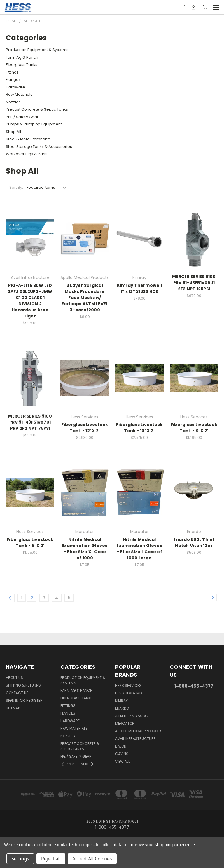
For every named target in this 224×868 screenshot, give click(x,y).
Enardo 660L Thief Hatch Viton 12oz (194, 543)
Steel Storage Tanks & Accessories (39, 147)
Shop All (13, 132)
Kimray (121, 701)
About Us (14, 678)
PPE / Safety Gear (22, 117)
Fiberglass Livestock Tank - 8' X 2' (194, 428)
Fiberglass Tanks (22, 65)
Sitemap (13, 708)
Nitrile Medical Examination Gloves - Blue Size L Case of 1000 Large (139, 549)
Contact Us (17, 693)
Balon (121, 746)
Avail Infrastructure (135, 739)
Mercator (125, 723)
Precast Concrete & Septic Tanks (37, 109)
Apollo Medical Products (139, 731)
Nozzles (13, 102)
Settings (20, 859)
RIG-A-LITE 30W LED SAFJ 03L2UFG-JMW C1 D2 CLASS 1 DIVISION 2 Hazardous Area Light (30, 301)
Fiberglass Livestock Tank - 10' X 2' (139, 428)
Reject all (51, 859)
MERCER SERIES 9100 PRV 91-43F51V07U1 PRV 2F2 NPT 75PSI (30, 422)
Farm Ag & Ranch (22, 57)
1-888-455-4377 (194, 686)
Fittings (12, 72)
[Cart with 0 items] (205, 7)
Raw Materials (19, 94)
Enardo (122, 708)
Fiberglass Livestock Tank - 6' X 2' (30, 543)
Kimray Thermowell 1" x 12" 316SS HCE (139, 288)
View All (123, 761)
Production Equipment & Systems (37, 50)
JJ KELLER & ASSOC (132, 716)
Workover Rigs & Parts (27, 154)
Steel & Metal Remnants (28, 139)
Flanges (13, 80)
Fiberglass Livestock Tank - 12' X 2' (85, 428)
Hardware (15, 87)
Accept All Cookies (92, 859)
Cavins (122, 754)
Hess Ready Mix (129, 693)
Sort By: (16, 187)
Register (34, 700)
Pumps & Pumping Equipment (34, 124)
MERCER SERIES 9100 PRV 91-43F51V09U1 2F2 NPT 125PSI (194, 283)
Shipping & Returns (23, 685)
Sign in (13, 700)
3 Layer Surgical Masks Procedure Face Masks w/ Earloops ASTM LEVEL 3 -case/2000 (85, 298)
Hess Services (128, 686)
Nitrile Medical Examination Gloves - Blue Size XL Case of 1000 (85, 549)
